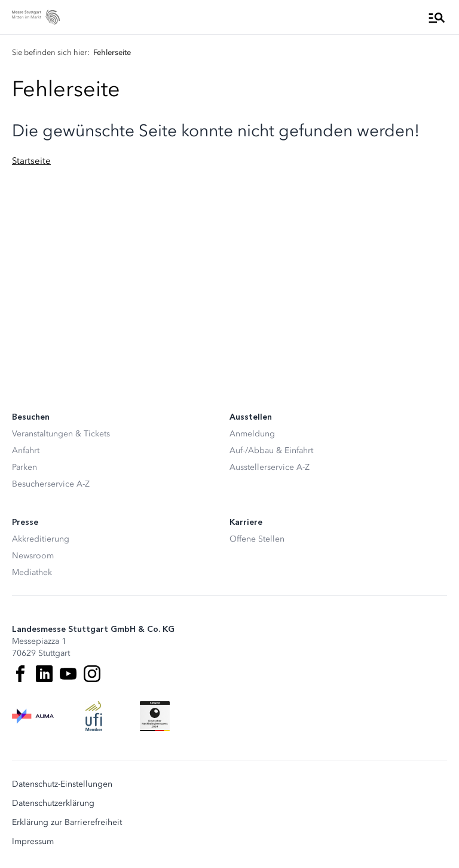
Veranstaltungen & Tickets (61, 434)
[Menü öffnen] (437, 17)
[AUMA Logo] (33, 716)
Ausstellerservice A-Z (270, 467)
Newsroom (33, 556)
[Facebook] (20, 674)
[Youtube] (68, 674)
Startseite (31, 161)
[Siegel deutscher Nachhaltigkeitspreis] (155, 716)
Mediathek (32, 572)
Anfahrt (26, 450)
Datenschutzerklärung (53, 803)
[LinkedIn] (44, 674)
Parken (25, 467)
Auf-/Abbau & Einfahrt (271, 450)
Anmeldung (252, 434)
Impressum (33, 842)
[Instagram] (92, 674)
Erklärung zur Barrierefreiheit (67, 823)
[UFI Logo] (94, 716)
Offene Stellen (257, 539)
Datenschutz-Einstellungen (62, 784)
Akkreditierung (41, 539)
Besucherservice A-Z (51, 484)
